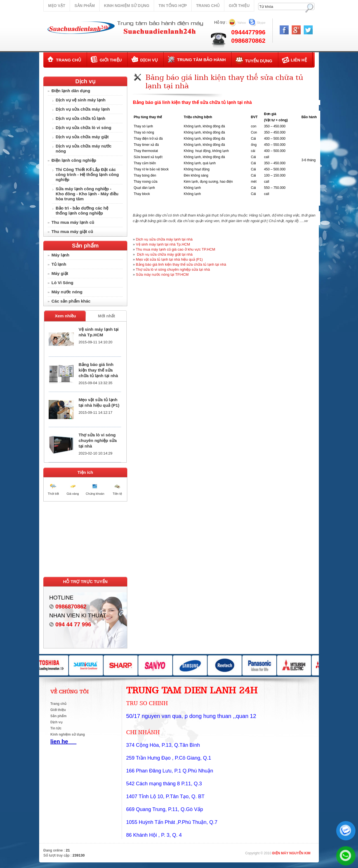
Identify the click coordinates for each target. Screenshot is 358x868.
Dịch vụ (85, 81)
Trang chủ (208, 6)
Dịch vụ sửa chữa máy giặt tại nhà (164, 254)
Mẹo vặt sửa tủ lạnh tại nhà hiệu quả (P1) (169, 259)
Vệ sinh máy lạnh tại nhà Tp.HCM (163, 244)
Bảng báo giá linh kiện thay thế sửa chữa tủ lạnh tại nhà (98, 370)
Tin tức (56, 728)
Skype (261, 23)
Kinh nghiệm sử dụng (127, 6)
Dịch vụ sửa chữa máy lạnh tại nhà (164, 239)
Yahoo (242, 23)
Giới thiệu (239, 6)
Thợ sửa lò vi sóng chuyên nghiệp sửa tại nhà (98, 440)
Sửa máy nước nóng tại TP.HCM (162, 274)
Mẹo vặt (57, 6)
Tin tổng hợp (173, 6)
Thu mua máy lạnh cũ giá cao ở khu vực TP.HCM (176, 249)
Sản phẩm (84, 6)
